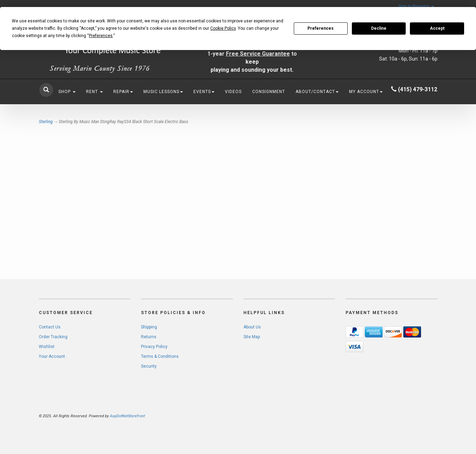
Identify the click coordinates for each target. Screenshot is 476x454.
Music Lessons (163, 92)
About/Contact (317, 92)
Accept (437, 28)
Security (149, 366)
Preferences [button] (101, 36)
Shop (67, 92)
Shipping (149, 327)
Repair (123, 92)
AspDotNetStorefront (127, 416)
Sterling (46, 122)
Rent (94, 92)
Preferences (321, 28)
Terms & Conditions (160, 356)
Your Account (52, 356)
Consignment (269, 92)
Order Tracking (53, 337)
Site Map (252, 337)
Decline (379, 28)
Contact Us (50, 327)
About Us (252, 327)
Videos (233, 92)
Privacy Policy (154, 347)
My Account (366, 92)
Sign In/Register (416, 6)
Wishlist (47, 347)
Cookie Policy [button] (223, 28)
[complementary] (425, 416)
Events (204, 92)
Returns (149, 337)
